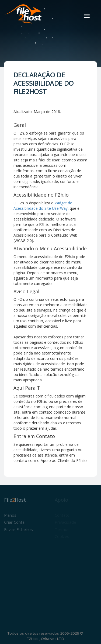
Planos (10, 515)
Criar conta (14, 522)
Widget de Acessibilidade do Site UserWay (43, 206)
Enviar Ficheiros (18, 529)
